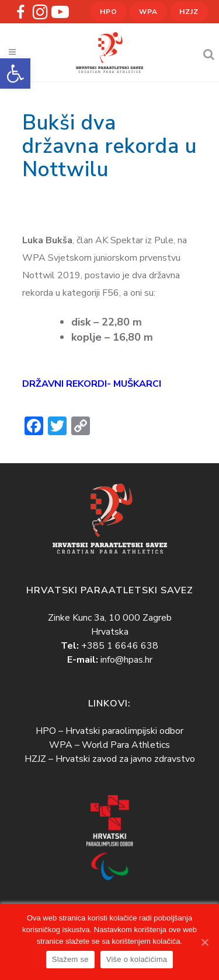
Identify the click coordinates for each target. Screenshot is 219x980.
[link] (15, 73)
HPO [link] (109, 12)
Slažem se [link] (70, 959)
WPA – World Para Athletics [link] (109, 745)
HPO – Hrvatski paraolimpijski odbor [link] (109, 731)
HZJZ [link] (189, 12)
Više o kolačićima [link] (137, 959)
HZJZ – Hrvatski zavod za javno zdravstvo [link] (110, 759)
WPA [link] (148, 12)
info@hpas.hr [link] (126, 660)
